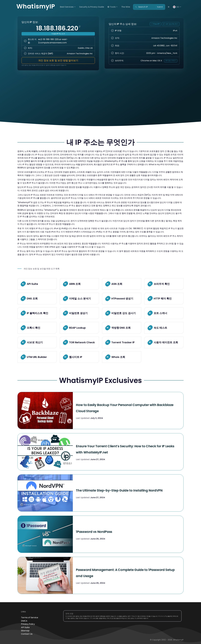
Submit (160, 7)
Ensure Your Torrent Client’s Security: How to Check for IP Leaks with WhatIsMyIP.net (123, 449)
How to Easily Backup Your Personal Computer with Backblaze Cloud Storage (128, 407)
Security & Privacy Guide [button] (92, 7)
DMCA (24, 621)
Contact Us (27, 634)
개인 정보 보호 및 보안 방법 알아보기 (58, 60)
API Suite (25, 627)
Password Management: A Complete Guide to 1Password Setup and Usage (123, 572)
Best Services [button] (67, 7)
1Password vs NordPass (106, 531)
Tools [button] (111, 7)
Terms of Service (30, 618)
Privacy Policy (28, 624)
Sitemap (25, 631)
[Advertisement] (100, 95)
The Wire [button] (126, 7)
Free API (155, 24)
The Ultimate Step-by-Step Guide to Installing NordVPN (122, 490)
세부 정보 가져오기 (171, 61)
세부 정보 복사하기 (171, 24)
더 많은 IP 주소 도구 (58, 34)
